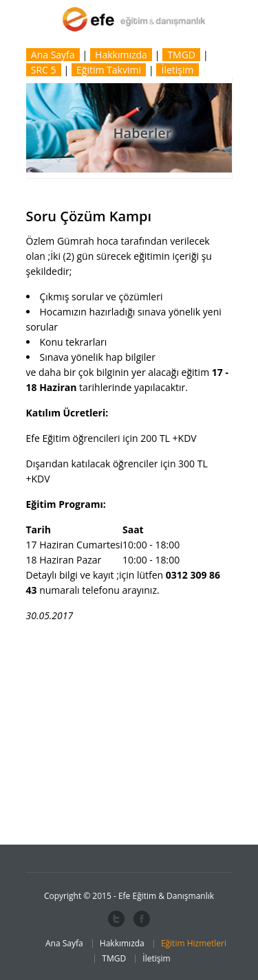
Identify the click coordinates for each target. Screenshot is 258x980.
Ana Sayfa (53, 55)
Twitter (116, 919)
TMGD (181, 55)
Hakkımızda (121, 55)
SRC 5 (44, 70)
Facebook (142, 919)
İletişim (178, 70)
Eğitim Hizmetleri (194, 943)
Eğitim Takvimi (109, 70)
